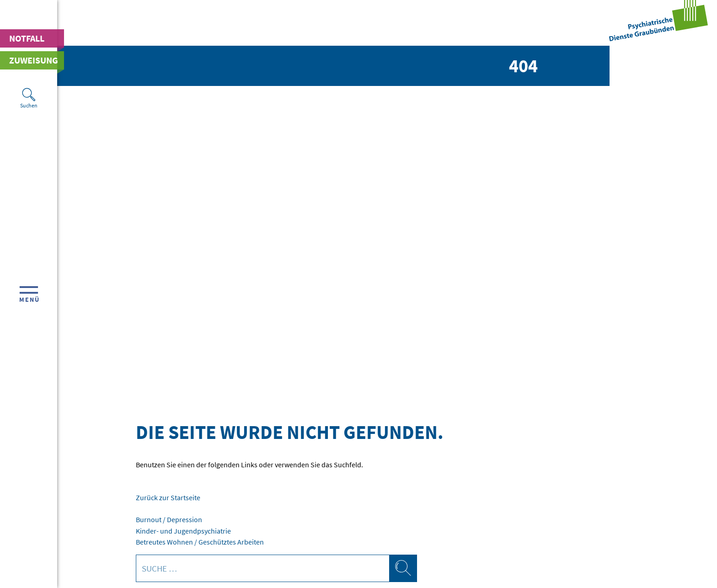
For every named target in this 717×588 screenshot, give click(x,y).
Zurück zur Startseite (168, 497)
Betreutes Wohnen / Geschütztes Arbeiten (200, 541)
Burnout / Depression (169, 519)
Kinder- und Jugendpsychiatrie (183, 530)
